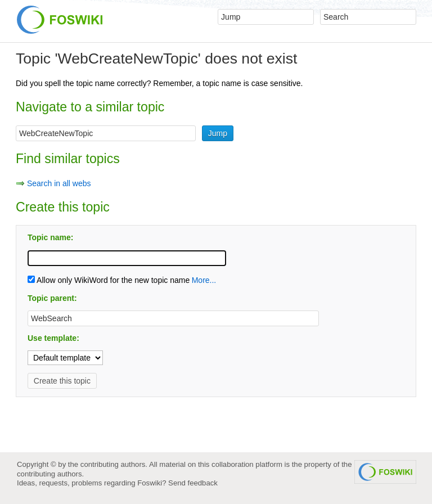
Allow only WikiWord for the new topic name (109, 280)
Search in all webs (59, 183)
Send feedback (193, 483)
